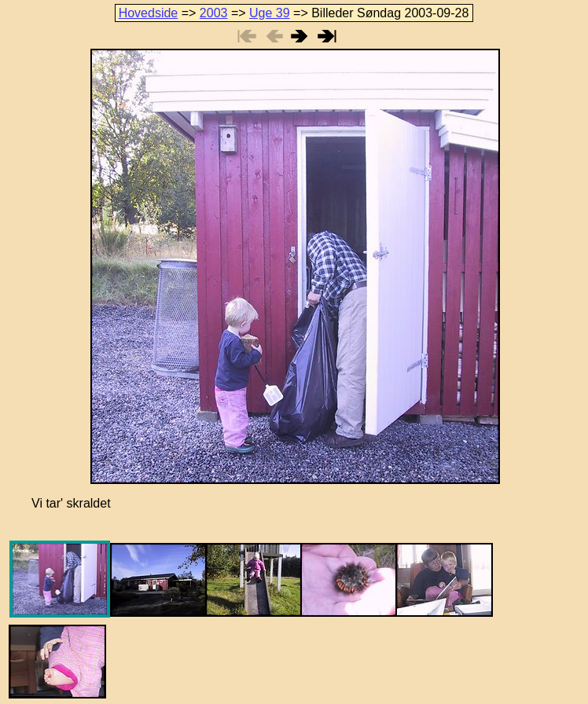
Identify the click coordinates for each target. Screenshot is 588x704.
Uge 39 (270, 13)
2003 (214, 13)
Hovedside (149, 13)
